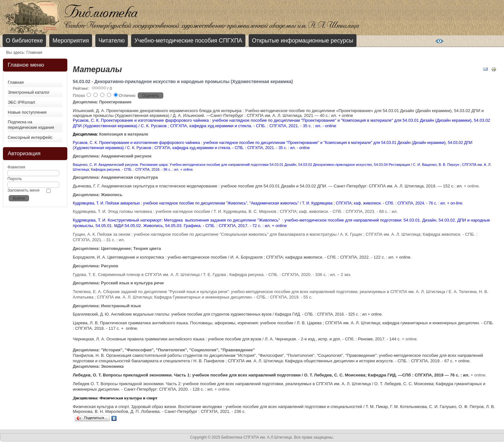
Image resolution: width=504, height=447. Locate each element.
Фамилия (16, 167)
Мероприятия (71, 41)
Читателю (112, 41)
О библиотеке (24, 41)
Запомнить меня (23, 190)
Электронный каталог (29, 92)
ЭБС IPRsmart (21, 102)
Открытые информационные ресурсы (302, 41)
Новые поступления (27, 112)
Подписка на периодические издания (31, 125)
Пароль (15, 179)
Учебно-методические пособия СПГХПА (188, 41)
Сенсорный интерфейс (30, 137)
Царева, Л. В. (86, 323)
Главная (16, 82)
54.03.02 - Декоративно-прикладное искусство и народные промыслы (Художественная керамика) (183, 81)
